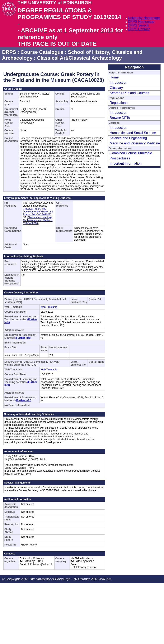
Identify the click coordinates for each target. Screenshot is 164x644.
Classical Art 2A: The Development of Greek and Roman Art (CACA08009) (38, 212)
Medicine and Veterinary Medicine (135, 143)
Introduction (118, 83)
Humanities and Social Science (133, 133)
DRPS (9, 52)
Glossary (116, 88)
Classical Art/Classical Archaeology (79, 58)
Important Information (126, 164)
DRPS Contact (139, 29)
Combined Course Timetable (131, 153)
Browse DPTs (120, 118)
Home (114, 77)
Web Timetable (49, 307)
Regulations (119, 103)
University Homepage (144, 18)
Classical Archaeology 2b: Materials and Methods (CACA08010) (38, 220)
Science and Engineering (128, 138)
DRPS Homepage (141, 22)
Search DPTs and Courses (129, 93)
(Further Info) (23, 338)
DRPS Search (138, 25)
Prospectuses (120, 158)
